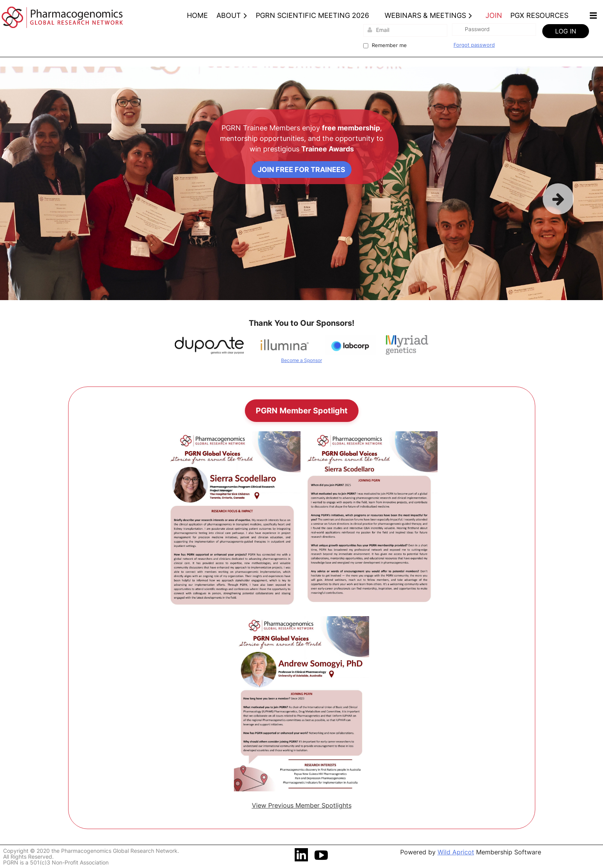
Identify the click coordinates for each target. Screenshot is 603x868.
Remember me (389, 45)
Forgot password (474, 45)
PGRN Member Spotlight (302, 411)
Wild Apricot (456, 852)
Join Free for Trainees (301, 170)
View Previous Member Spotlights (302, 805)
